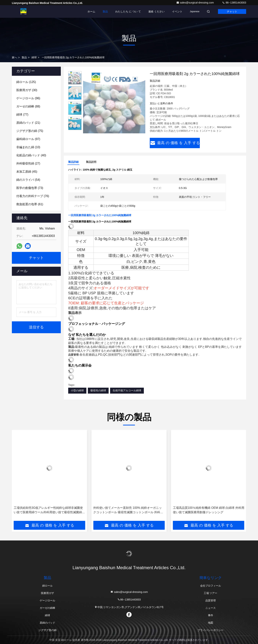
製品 (105, 11)
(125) (26, 82)
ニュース (211, 608)
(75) (30, 131)
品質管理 (211, 600)
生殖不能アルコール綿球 (127, 390)
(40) (31, 155)
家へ (14, 57)
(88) (28, 106)
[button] (75, 128)
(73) (30, 188)
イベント (177, 11)
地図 (211, 623)
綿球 (34, 57)
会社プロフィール (211, 586)
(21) (28, 123)
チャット (232, 11)
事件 (211, 615)
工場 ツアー (211, 593)
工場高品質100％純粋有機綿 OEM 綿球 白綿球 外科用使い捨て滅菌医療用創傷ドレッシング (209, 510)
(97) (28, 139)
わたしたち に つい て (128, 11)
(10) (28, 147)
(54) (28, 180)
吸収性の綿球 (98, 390)
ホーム (91, 11)
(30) (27, 90)
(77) (22, 115)
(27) (28, 163)
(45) (27, 172)
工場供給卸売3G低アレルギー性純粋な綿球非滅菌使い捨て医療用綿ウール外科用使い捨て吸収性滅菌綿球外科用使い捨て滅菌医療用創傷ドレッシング (49, 510)
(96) (28, 98)
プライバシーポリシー (211, 630)
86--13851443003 (234, 3)
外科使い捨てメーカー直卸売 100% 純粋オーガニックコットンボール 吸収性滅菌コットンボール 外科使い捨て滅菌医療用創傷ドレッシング (128, 510)
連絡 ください (156, 11)
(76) (33, 196)
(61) (30, 204)
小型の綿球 (77, 390)
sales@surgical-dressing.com (195, 3)
